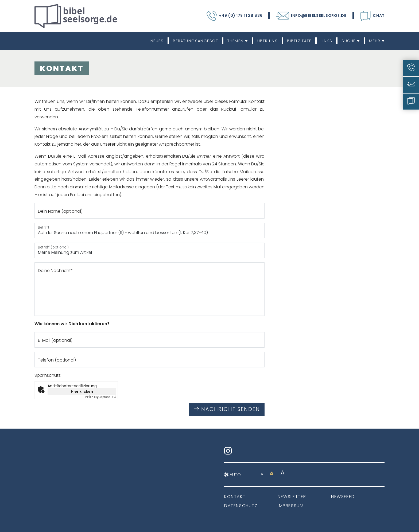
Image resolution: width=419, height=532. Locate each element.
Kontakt (235, 497)
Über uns (268, 41)
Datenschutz (241, 506)
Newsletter (292, 497)
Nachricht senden (227, 409)
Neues (157, 41)
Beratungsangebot (195, 41)
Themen (238, 41)
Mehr (377, 41)
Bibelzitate (299, 41)
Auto (232, 475)
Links (326, 41)
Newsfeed (343, 497)
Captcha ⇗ (99, 397)
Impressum (291, 506)
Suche (351, 41)
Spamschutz (48, 375)
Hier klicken (82, 391)
